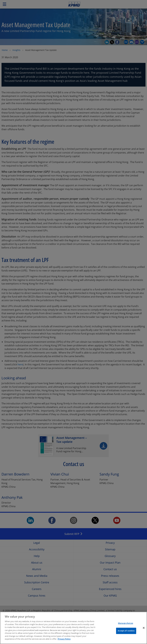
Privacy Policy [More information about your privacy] (64, 641)
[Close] (144, 630)
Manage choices (126, 626)
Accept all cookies (126, 633)
